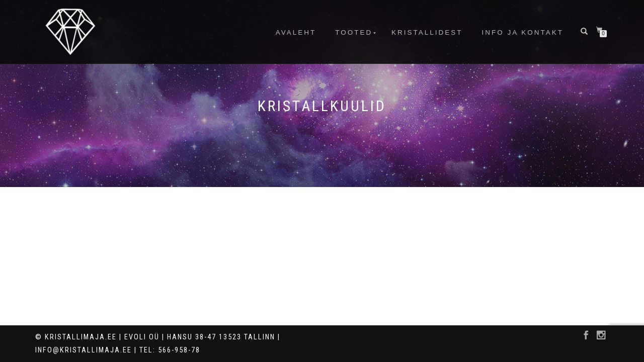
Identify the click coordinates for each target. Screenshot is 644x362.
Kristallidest (427, 32)
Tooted (354, 32)
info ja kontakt (522, 32)
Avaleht (296, 32)
